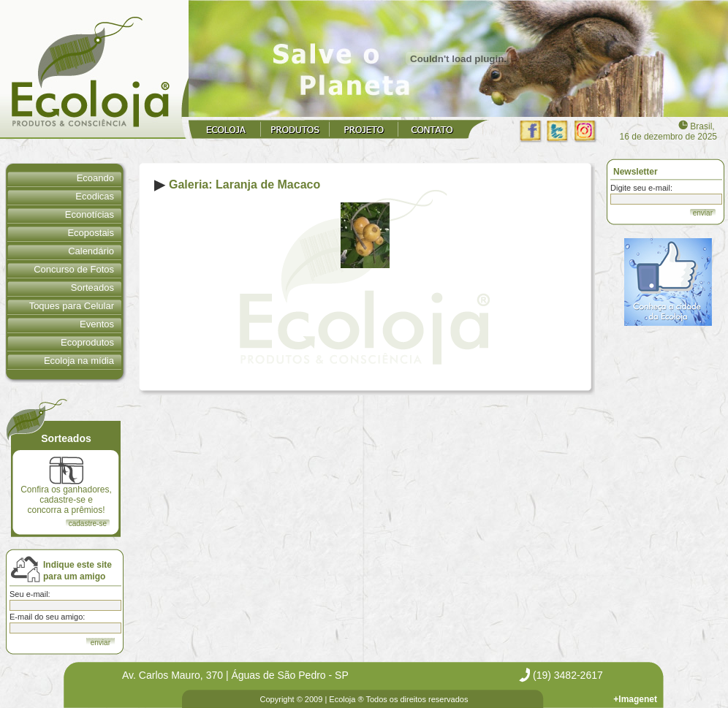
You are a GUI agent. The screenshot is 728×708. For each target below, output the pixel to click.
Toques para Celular (72, 306)
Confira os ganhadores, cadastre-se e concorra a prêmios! (66, 486)
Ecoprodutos (87, 342)
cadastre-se (88, 524)
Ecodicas (95, 196)
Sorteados (92, 288)
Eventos (97, 324)
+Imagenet (635, 699)
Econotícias (90, 214)
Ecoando (95, 178)
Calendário (91, 251)
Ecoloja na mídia (79, 361)
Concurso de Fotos (74, 269)
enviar (703, 213)
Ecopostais (91, 233)
